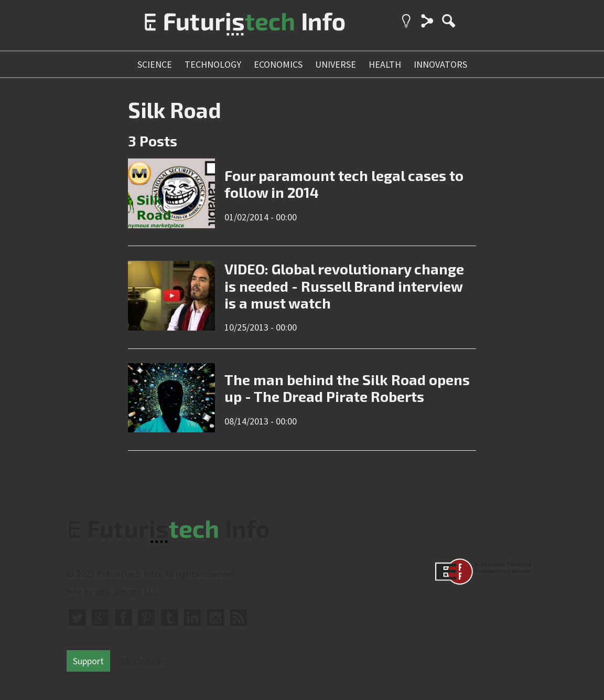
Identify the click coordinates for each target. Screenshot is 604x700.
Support (88, 661)
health (385, 64)
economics (278, 64)
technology (213, 64)
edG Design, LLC (127, 591)
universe (336, 64)
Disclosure (142, 661)
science (155, 64)
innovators (440, 64)
